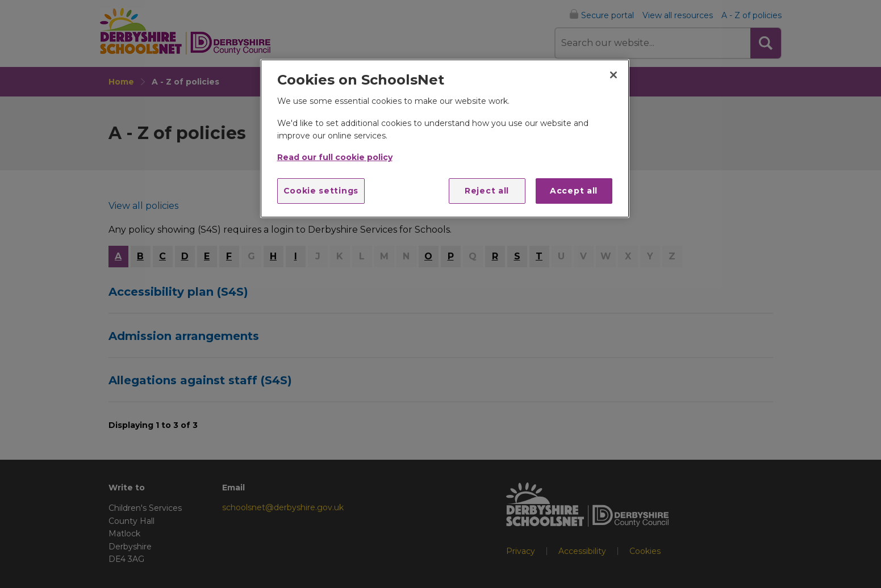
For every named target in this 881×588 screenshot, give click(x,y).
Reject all (487, 191)
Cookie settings (321, 191)
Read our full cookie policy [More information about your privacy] (335, 157)
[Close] (613, 75)
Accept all (574, 191)
